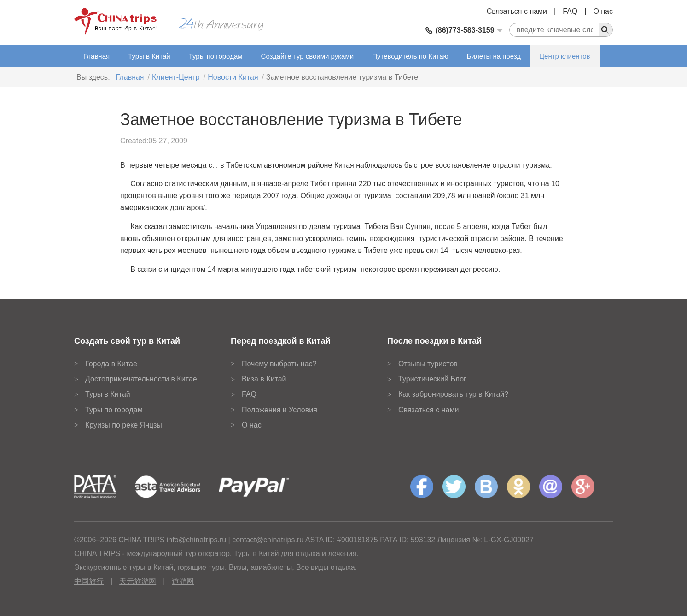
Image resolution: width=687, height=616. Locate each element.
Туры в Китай (149, 56)
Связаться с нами (517, 11)
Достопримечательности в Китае (141, 379)
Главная (96, 56)
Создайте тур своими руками (308, 56)
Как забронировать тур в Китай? (453, 394)
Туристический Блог (432, 379)
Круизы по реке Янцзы (124, 425)
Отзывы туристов (428, 364)
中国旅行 (89, 581)
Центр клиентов (565, 56)
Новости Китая (233, 77)
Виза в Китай (264, 379)
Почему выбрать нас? (279, 364)
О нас (603, 11)
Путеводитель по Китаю (410, 56)
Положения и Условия (279, 410)
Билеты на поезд (494, 56)
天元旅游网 (138, 581)
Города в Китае (111, 364)
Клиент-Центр (176, 77)
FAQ (570, 11)
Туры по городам (216, 56)
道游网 (183, 581)
